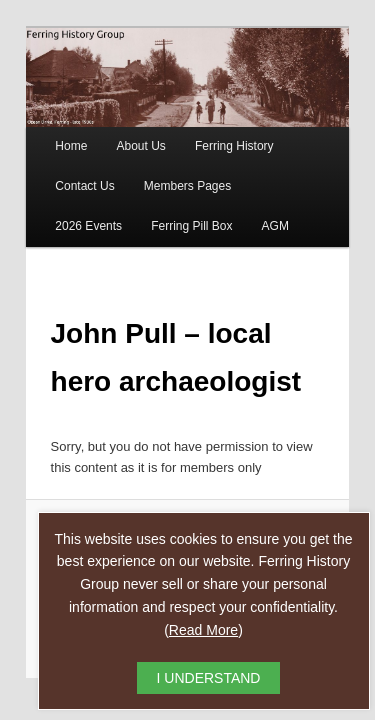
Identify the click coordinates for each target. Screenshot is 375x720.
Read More (203, 630)
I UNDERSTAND (209, 678)
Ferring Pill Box (73, 214)
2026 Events (271, 174)
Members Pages (165, 174)
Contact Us (62, 174)
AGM (157, 214)
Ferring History (212, 134)
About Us (118, 134)
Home (49, 134)
